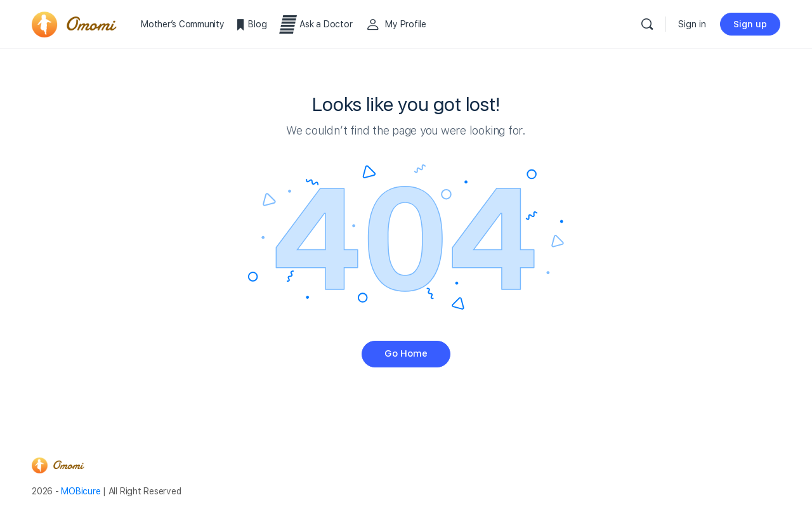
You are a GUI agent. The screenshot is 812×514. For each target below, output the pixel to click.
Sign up (750, 24)
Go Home (406, 353)
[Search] (647, 24)
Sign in (692, 24)
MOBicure (81, 491)
